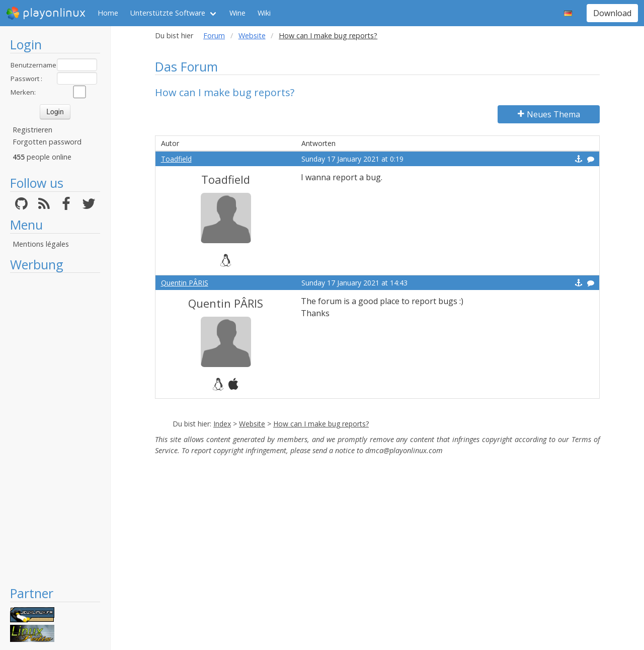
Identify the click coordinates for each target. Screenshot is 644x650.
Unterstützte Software (168, 13)
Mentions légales (41, 244)
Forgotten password (47, 142)
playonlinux (46, 13)
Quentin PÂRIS (185, 283)
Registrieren (32, 130)
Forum (214, 35)
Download (612, 13)
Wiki (264, 13)
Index (222, 424)
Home (108, 13)
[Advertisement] (55, 429)
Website (252, 35)
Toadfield (176, 159)
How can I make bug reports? (321, 424)
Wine (237, 13)
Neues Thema (549, 114)
